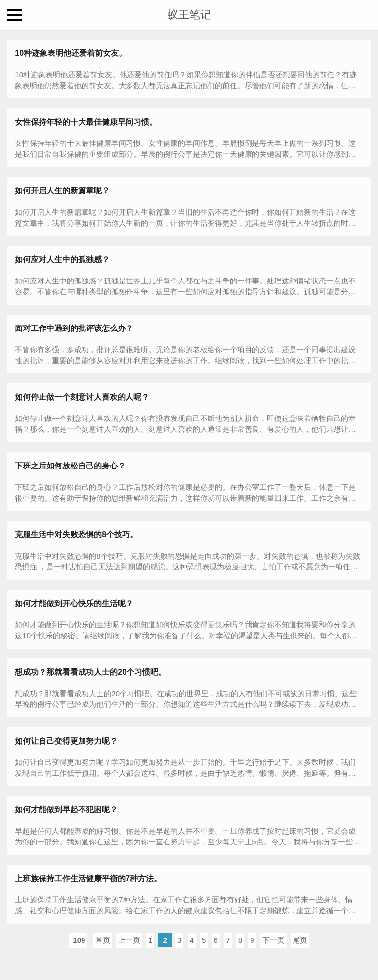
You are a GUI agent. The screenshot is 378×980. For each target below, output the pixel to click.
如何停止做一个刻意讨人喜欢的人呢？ (82, 397)
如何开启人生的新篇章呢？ (62, 191)
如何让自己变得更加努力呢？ (66, 741)
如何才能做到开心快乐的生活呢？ (74, 603)
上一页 (129, 940)
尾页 (300, 940)
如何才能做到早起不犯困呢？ (66, 810)
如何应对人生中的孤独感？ (62, 259)
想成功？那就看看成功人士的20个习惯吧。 (90, 672)
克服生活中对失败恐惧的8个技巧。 (76, 535)
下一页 (273, 940)
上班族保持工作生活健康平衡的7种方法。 (88, 878)
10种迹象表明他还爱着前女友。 (71, 53)
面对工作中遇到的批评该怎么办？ (74, 328)
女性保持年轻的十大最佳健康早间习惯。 (86, 122)
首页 (103, 940)
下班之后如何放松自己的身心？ (70, 466)
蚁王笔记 (189, 15)
